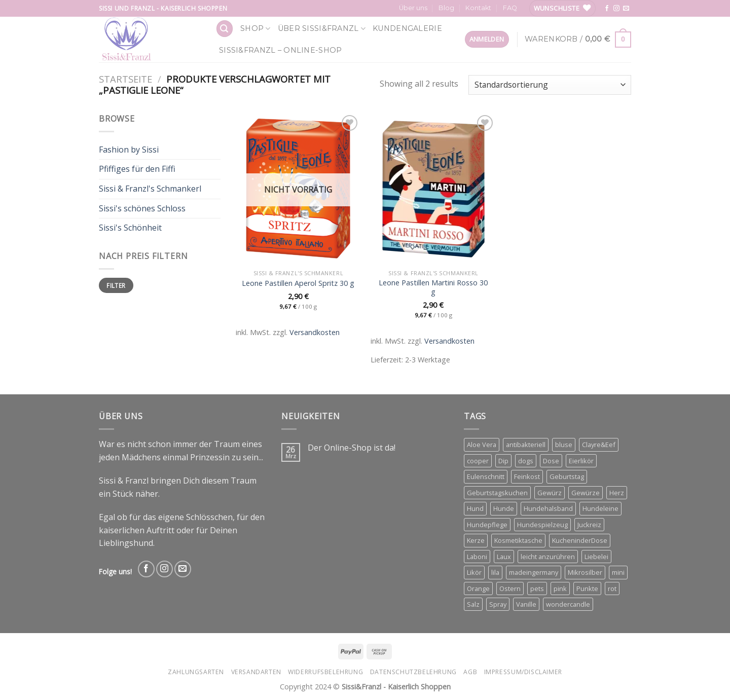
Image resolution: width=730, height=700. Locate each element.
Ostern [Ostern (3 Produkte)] (510, 588)
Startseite (125, 79)
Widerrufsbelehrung (325, 672)
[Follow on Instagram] (616, 9)
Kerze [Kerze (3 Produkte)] (476, 540)
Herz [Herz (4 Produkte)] (617, 493)
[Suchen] (225, 29)
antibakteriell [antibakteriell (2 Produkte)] (526, 445)
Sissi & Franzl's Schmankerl (150, 189)
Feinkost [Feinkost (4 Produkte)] (527, 476)
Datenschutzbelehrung (413, 672)
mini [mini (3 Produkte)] (618, 572)
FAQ (510, 8)
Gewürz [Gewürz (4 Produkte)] (550, 493)
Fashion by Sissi (129, 150)
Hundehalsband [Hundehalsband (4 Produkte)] (548, 508)
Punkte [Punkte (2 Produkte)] (587, 588)
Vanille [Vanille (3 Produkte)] (526, 604)
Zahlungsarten (196, 672)
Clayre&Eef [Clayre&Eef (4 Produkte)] (599, 445)
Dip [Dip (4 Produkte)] (503, 461)
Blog (446, 8)
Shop (255, 29)
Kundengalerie (407, 28)
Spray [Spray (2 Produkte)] (498, 604)
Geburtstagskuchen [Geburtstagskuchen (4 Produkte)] (497, 493)
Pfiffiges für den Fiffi (137, 169)
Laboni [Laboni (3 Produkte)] (477, 557)
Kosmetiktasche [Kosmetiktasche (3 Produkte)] (518, 540)
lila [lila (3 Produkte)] (495, 572)
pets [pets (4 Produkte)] (537, 588)
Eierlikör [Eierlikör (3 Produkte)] (581, 461)
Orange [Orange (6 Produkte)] (478, 588)
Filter (116, 285)
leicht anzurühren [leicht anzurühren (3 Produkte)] (548, 557)
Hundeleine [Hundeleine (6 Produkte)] (600, 508)
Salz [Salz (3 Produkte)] (473, 604)
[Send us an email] (626, 9)
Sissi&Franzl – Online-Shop (281, 50)
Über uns (413, 8)
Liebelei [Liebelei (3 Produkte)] (596, 557)
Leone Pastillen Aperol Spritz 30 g (298, 283)
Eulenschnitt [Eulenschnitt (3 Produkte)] (486, 476)
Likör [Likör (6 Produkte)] (474, 572)
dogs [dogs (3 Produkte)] (526, 461)
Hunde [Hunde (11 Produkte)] (504, 508)
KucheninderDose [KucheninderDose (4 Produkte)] (580, 540)
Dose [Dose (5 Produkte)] (551, 461)
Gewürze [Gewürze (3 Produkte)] (586, 493)
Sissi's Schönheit (130, 228)
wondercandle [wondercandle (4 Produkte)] (568, 604)
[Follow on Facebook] (607, 9)
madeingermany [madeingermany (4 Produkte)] (534, 572)
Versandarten (256, 672)
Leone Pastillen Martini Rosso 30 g (433, 288)
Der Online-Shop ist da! (352, 448)
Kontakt (478, 8)
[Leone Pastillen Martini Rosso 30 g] (433, 189)
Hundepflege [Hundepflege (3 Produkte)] (487, 525)
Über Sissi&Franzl (322, 29)
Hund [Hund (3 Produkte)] (475, 508)
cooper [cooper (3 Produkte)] (478, 461)
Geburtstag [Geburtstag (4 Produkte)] (567, 476)
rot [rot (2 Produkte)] (612, 588)
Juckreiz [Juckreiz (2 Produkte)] (589, 525)
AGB (470, 672)
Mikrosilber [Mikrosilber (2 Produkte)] (585, 572)
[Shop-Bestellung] (550, 85)
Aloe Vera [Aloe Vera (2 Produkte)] (482, 445)
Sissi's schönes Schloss (142, 208)
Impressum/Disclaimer (523, 672)
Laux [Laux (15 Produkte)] (504, 557)
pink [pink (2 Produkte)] (560, 588)
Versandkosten (315, 332)
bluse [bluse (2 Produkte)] (564, 445)
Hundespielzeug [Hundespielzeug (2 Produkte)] (542, 525)
